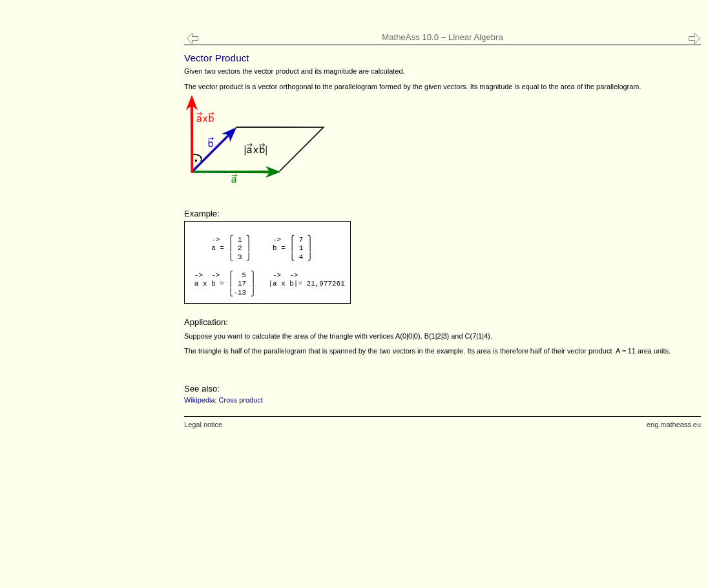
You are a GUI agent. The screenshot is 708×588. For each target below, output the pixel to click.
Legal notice (203, 425)
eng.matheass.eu (674, 425)
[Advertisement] (87, 258)
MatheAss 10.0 (410, 37)
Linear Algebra (476, 37)
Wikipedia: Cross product (224, 400)
